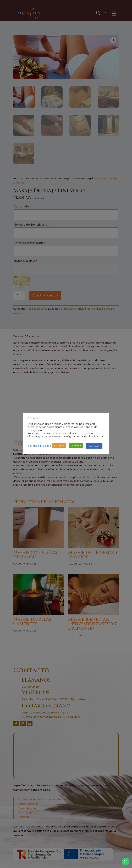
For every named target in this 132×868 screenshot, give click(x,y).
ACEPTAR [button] (76, 445)
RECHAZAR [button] (94, 446)
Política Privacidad (40, 446)
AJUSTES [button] (59, 445)
